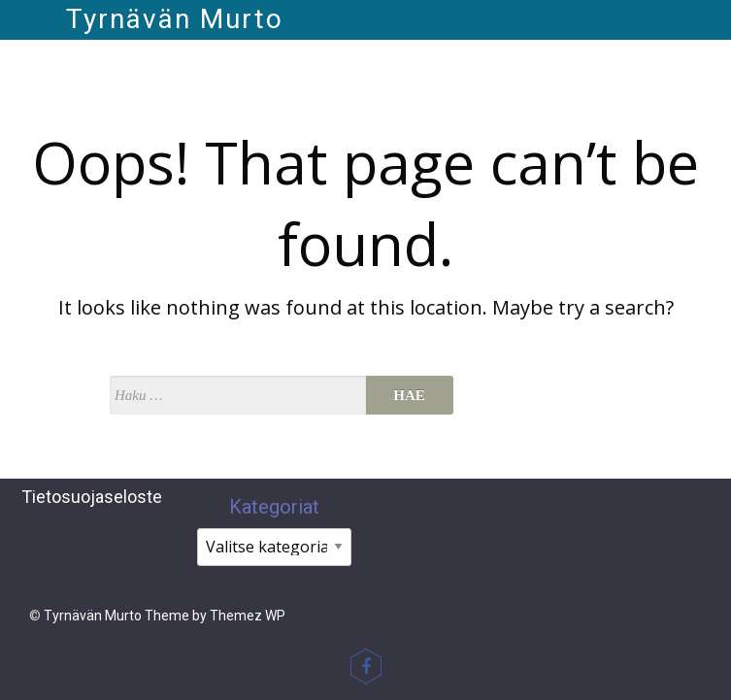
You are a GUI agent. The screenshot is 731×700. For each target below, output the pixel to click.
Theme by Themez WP (215, 616)
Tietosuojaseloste (92, 497)
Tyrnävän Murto (175, 19)
